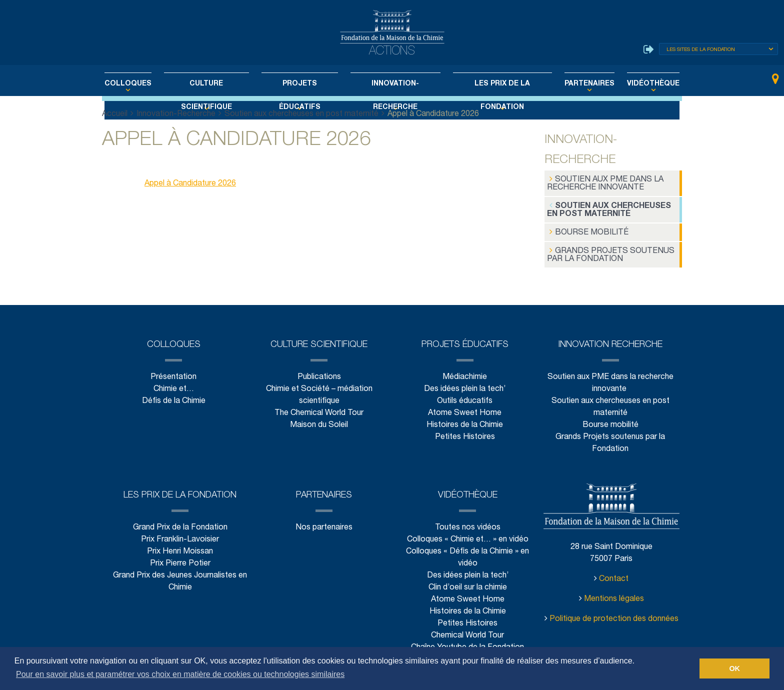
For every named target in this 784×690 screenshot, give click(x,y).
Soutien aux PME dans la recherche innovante (602, 183)
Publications (319, 373)
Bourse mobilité (584, 230)
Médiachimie (465, 373)
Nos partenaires (324, 524)
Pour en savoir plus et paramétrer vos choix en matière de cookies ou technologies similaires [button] (180, 674)
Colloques (149, 84)
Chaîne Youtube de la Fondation (468, 644)
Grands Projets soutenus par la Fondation (606, 251)
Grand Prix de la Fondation (180, 524)
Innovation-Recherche (393, 84)
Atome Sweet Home (465, 409)
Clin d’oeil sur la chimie (467, 584)
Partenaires (573, 84)
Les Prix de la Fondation (492, 84)
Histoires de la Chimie (465, 421)
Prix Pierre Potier (180, 560)
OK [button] (734, 668)
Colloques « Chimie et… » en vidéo (468, 536)
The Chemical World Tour (319, 409)
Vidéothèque (632, 84)
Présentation (173, 373)
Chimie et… (173, 385)
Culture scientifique (219, 84)
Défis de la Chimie (173, 397)
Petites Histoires (465, 433)
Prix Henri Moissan (180, 548)
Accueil (115, 114)
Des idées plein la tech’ (465, 385)
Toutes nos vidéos (468, 524)
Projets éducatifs (304, 84)
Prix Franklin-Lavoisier (180, 536)
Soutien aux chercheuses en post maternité (300, 114)
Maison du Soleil (319, 421)
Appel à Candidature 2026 (190, 184)
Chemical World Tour (467, 632)
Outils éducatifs (465, 397)
